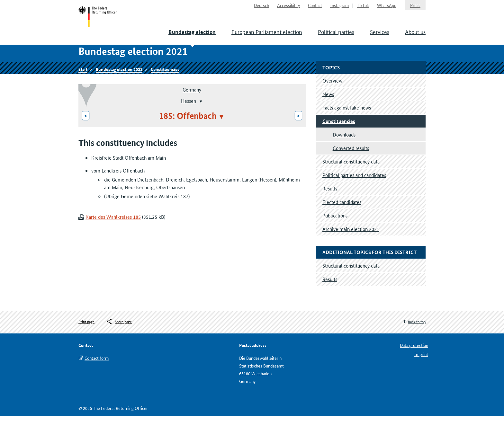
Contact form (97, 376)
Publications (335, 233)
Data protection (414, 363)
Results (330, 206)
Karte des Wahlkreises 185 (113, 234)
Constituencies (165, 86)
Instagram (339, 8)
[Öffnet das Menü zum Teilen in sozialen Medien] (119, 339)
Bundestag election (192, 39)
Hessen (189, 118)
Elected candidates (342, 219)
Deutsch (261, 8)
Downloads (344, 152)
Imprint (421, 372)
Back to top (417, 339)
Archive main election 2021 (351, 246)
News (328, 111)
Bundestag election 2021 (119, 86)
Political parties (336, 39)
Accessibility (288, 8)
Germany (192, 107)
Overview (332, 98)
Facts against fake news (347, 125)
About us (415, 39)
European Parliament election (267, 39)
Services (380, 39)
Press (415, 8)
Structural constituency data (351, 179)
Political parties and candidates (354, 192)
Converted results (351, 165)
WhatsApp (387, 8)
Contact (315, 8)
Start (101, 22)
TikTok (363, 8)
